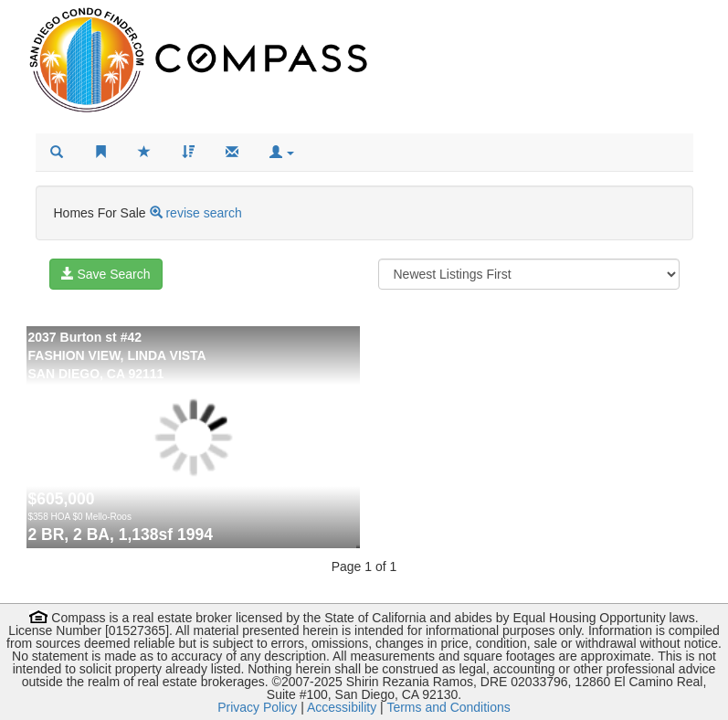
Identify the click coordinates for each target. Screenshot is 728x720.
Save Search (106, 274)
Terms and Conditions (448, 707)
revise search (203, 213)
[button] (282, 153)
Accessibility (342, 707)
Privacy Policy (257, 707)
